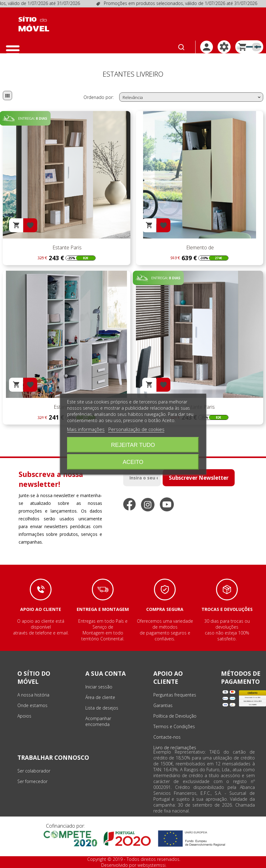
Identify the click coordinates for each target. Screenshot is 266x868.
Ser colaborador (34, 771)
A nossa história (33, 695)
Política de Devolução (175, 716)
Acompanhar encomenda (98, 721)
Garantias (163, 705)
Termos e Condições (174, 726)
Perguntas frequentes (175, 695)
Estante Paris (66, 247)
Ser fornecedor (32, 781)
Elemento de (199, 247)
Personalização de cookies (136, 429)
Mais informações (86, 429)
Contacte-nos (167, 737)
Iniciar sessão (99, 687)
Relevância (192, 97)
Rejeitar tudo (133, 445)
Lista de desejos (102, 708)
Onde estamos (32, 705)
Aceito (133, 462)
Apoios (24, 716)
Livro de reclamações (175, 748)
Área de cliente (100, 697)
